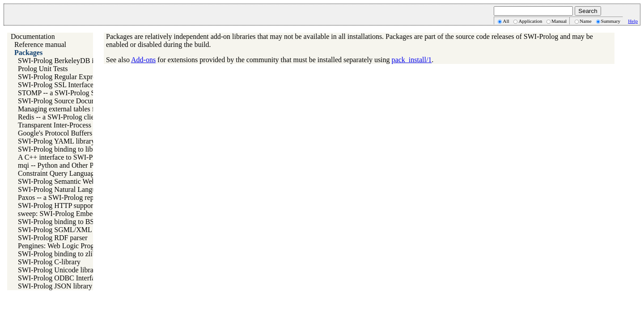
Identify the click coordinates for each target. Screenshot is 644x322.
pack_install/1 (412, 60)
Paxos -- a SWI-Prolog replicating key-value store (89, 197)
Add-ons (143, 60)
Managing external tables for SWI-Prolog (77, 109)
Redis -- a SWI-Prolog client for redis (72, 117)
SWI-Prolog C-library (49, 262)
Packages (28, 53)
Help (633, 21)
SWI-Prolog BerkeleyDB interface (67, 61)
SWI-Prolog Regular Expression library (75, 77)
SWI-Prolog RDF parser (53, 238)
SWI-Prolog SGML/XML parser (64, 230)
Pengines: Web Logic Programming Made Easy (86, 246)
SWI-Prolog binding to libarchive (66, 149)
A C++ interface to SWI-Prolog (63, 157)
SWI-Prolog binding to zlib (57, 254)
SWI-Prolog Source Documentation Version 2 (83, 101)
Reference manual (40, 44)
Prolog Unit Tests (43, 69)
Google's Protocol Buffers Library (67, 133)
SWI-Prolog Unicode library (59, 270)
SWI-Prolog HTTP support (57, 205)
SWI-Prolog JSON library (55, 286)
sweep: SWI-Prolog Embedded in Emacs (76, 214)
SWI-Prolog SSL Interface (56, 85)
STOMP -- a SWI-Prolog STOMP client (75, 93)
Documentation (33, 36)
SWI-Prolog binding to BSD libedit (69, 222)
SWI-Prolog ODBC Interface (60, 278)
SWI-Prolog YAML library (56, 141)
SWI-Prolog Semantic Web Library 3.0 (74, 181)
